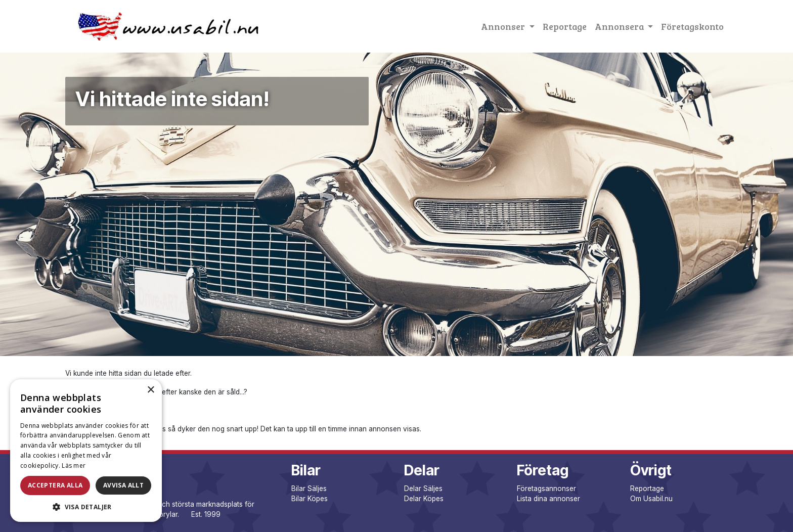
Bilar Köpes (310, 499)
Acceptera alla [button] (55, 485)
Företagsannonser (546, 489)
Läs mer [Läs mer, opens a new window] (74, 465)
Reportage (565, 26)
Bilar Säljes (309, 489)
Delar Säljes (423, 489)
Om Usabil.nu (651, 499)
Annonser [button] (504, 26)
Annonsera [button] (620, 26)
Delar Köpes (424, 499)
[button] (86, 507)
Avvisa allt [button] (123, 485)
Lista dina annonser (548, 499)
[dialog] (86, 451)
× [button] (150, 390)
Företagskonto (692, 26)
